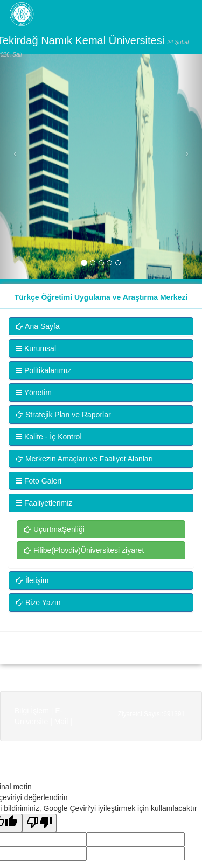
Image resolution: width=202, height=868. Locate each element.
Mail (61, 722)
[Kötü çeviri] (39, 823)
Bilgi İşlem (32, 711)
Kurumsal (36, 348)
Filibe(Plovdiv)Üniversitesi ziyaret (84, 550)
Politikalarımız (43, 370)
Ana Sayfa (38, 326)
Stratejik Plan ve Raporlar (63, 415)
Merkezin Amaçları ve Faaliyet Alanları (84, 459)
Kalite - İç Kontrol (49, 437)
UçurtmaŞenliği (54, 529)
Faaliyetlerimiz (44, 503)
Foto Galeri (39, 481)
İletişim (32, 580)
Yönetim (34, 393)
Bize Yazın (38, 603)
